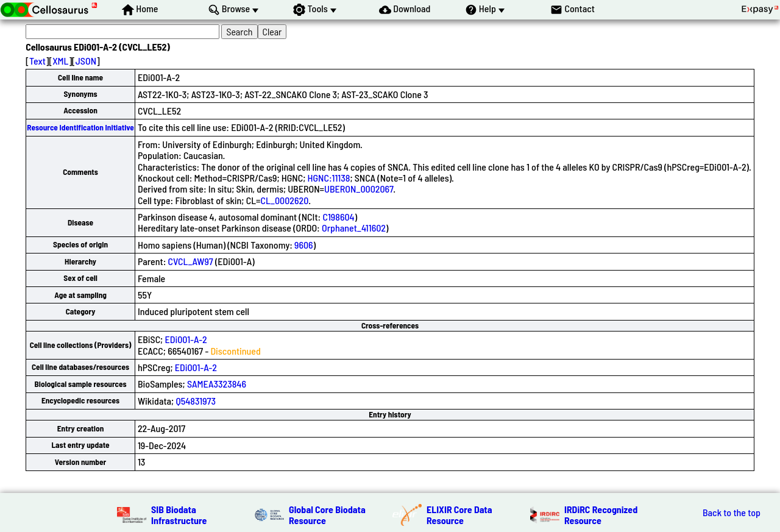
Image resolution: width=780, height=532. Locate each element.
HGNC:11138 (329, 178)
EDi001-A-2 (186, 339)
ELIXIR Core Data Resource (459, 515)
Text (37, 61)
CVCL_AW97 (191, 261)
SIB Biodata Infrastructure (179, 515)
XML (60, 61)
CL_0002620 (285, 200)
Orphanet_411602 (354, 228)
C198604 (338, 217)
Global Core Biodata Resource (327, 515)
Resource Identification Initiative (80, 127)
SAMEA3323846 (217, 384)
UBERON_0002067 (359, 189)
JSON (86, 61)
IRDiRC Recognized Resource (601, 515)
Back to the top (732, 512)
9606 (304, 245)
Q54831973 (196, 401)
